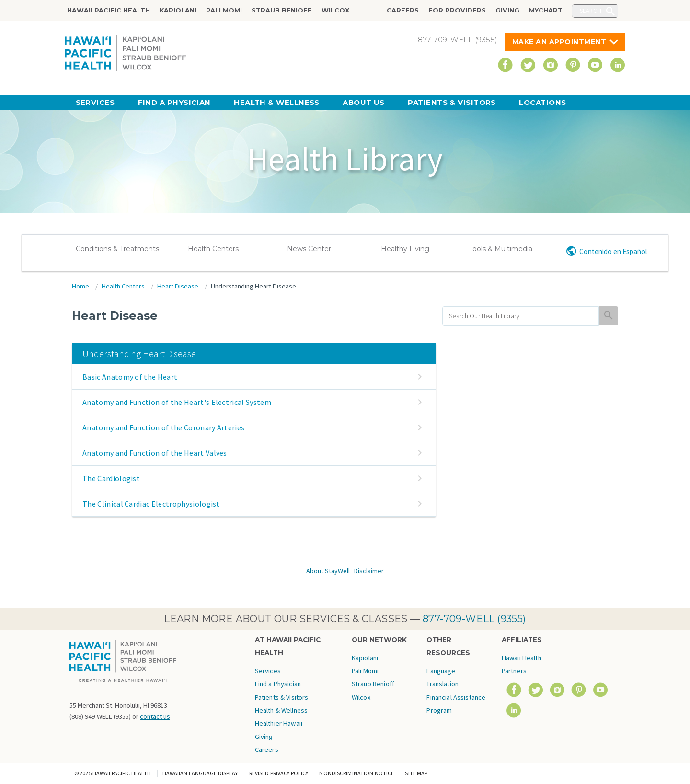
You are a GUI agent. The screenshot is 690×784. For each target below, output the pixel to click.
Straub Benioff (282, 10)
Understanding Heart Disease (253, 286)
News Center (309, 249)
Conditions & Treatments (117, 249)
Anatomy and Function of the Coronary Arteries (163, 427)
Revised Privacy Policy (279, 773)
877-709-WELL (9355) (474, 619)
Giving (507, 10)
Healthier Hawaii (279, 723)
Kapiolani (178, 10)
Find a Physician (174, 102)
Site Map (416, 773)
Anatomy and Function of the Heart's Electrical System (177, 402)
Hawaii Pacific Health (109, 10)
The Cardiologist (111, 478)
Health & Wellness (277, 102)
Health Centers (213, 249)
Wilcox (335, 10)
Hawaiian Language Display (200, 773)
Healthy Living (405, 249)
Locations (542, 102)
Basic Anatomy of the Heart (130, 377)
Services (95, 102)
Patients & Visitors (452, 102)
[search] (521, 316)
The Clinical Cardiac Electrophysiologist (151, 504)
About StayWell (328, 571)
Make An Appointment (559, 42)
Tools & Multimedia (501, 249)
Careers (403, 10)
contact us (155, 716)
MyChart (546, 10)
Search (591, 11)
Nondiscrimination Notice (356, 773)
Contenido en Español (613, 251)
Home (80, 286)
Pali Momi (224, 10)
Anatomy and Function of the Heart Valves (155, 453)
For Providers (457, 10)
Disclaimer (369, 571)
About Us (364, 102)
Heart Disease (178, 286)
